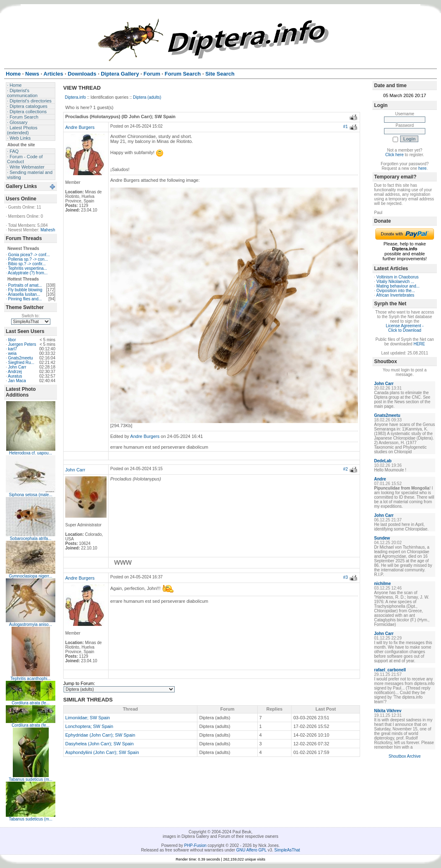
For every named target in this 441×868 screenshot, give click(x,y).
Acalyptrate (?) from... (28, 273)
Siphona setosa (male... (30, 495)
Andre (380, 479)
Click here (394, 155)
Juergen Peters (22, 344)
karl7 (13, 349)
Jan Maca (17, 381)
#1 (345, 127)
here (422, 168)
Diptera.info (75, 97)
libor (12, 340)
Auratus (15, 376)
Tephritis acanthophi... (30, 679)
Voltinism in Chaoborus (398, 277)
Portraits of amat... (25, 285)
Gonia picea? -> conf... (29, 255)
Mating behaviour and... (398, 286)
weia (13, 353)
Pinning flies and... (25, 299)
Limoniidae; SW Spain (88, 718)
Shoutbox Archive (405, 756)
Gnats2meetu (21, 358)
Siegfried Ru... (21, 363)
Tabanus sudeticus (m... (31, 779)
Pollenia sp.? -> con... (28, 259)
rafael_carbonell (390, 670)
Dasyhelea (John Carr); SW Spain (100, 744)
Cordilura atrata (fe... (31, 703)
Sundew (382, 538)
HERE (419, 344)
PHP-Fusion (195, 845)
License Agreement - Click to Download (405, 328)
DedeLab (383, 461)
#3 (345, 577)
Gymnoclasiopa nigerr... (30, 576)
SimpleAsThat (287, 850)
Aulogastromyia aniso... (31, 624)
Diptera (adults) (147, 97)
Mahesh (48, 230)
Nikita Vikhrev (388, 711)
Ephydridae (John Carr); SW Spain (100, 735)
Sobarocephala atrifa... (31, 539)
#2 (345, 469)
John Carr (17, 367)
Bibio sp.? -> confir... (27, 264)
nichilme (383, 584)
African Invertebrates (395, 295)
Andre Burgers (80, 127)
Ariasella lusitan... (24, 294)
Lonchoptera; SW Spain (89, 726)
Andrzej (15, 372)
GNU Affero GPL (251, 850)
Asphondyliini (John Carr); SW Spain (102, 752)
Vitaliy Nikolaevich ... (396, 282)
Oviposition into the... (396, 291)
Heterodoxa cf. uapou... (31, 453)
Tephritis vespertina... (27, 268)
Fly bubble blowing (25, 290)
